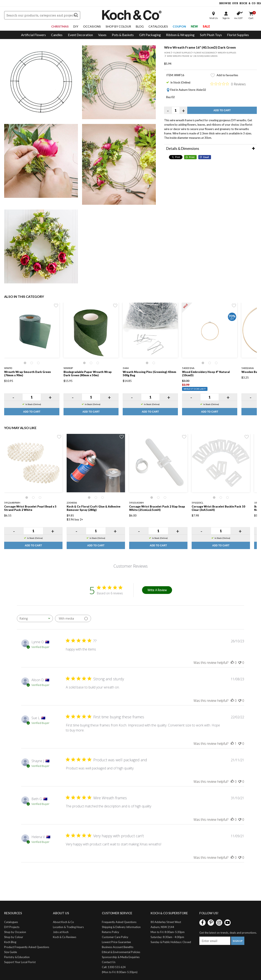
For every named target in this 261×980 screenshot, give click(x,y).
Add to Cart (222, 110)
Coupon (179, 26)
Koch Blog (10, 942)
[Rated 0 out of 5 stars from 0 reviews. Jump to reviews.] (228, 84)
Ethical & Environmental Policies (121, 952)
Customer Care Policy (115, 937)
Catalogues (158, 26)
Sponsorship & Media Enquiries (121, 957)
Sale (206, 26)
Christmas (60, 26)
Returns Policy (111, 932)
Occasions (92, 26)
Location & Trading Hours (68, 927)
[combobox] (35, 618)
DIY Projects (12, 927)
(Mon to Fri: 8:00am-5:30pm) (120, 972)
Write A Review (157, 590)
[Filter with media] (73, 618)
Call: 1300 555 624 (114, 967)
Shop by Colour (14, 937)
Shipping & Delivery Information (121, 927)
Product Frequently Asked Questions (27, 947)
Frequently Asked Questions (119, 922)
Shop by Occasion (15, 932)
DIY (76, 26)
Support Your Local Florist (20, 962)
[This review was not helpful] (240, 663)
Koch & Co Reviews (65, 937)
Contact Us (109, 962)
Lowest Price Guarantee (116, 942)
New (194, 26)
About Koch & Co (63, 922)
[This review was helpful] (232, 663)
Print (192, 157)
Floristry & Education (17, 957)
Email (206, 157)
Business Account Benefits (118, 947)
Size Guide (11, 952)
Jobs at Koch (61, 932)
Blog (140, 26)
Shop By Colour (118, 26)
